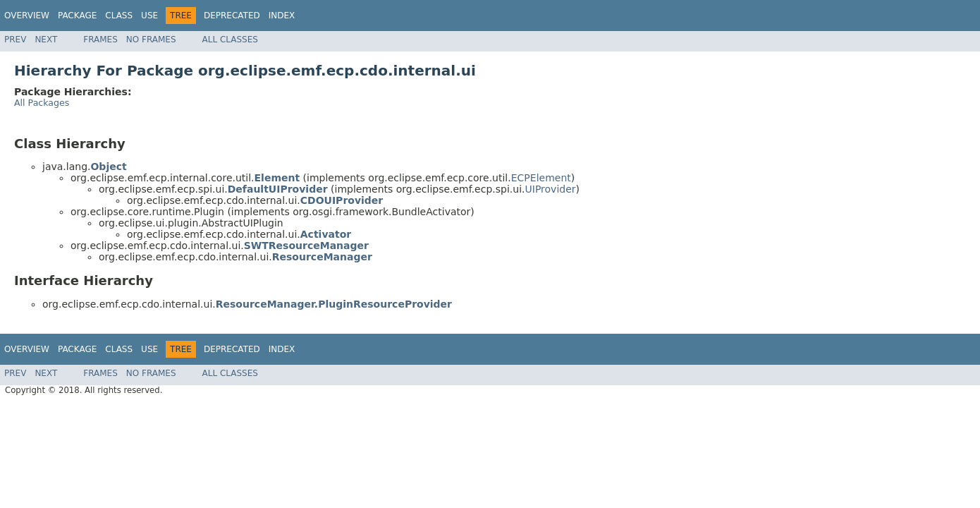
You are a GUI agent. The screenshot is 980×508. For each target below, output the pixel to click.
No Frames (151, 40)
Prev (15, 40)
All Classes (230, 40)
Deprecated (232, 16)
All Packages (42, 103)
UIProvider (551, 189)
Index (282, 16)
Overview (27, 16)
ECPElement (541, 178)
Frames (100, 40)
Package (77, 16)
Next (46, 40)
